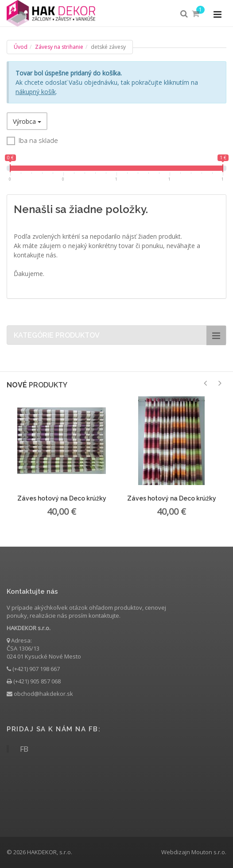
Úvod (21, 47)
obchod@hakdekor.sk (43, 694)
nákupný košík (36, 92)
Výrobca (27, 121)
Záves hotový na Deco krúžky (62, 498)
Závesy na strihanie (59, 47)
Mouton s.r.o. (209, 852)
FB (24, 749)
